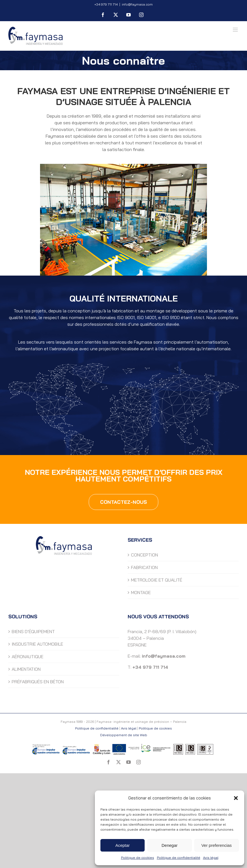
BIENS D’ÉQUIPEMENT (33, 631)
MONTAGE (141, 592)
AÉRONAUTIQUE (28, 657)
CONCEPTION (145, 555)
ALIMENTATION (26, 669)
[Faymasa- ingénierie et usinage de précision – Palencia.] (123, 166)
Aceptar (123, 845)
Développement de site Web (124, 735)
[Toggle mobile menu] (236, 30)
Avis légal (211, 858)
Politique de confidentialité (179, 858)
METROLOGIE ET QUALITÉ (157, 580)
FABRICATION (144, 567)
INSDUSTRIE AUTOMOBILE (37, 644)
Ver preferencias (217, 845)
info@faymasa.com (137, 4)
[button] (236, 798)
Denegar (170, 845)
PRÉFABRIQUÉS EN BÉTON (38, 682)
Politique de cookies (138, 858)
